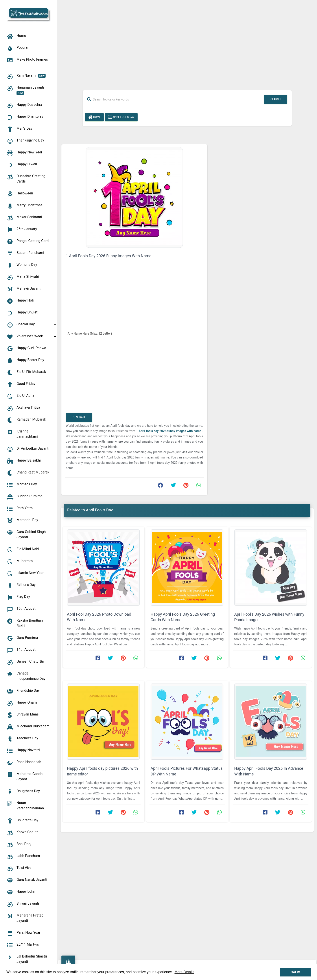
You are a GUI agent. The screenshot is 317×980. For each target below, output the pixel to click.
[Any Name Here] (112, 333)
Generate (79, 417)
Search (276, 99)
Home (94, 117)
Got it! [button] (295, 972)
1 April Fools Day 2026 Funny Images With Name (109, 256)
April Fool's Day (121, 117)
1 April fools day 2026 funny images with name (169, 431)
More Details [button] (184, 972)
